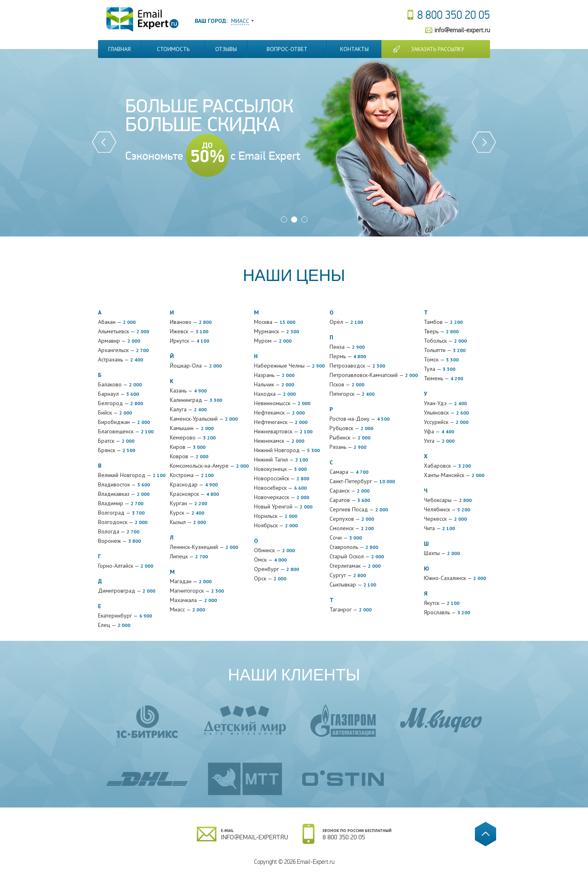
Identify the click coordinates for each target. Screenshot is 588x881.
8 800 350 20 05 (454, 15)
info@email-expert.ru (462, 30)
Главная (119, 49)
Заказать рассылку (438, 49)
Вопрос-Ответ (287, 49)
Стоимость (173, 49)
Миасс (240, 21)
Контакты (354, 49)
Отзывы (226, 49)
